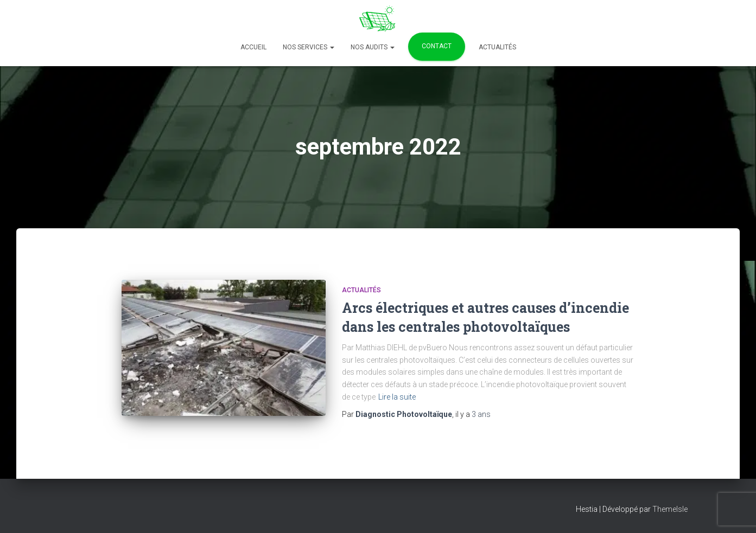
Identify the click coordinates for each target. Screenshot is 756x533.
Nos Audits (373, 47)
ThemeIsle (670, 509)
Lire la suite (397, 397)
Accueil (253, 47)
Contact (437, 46)
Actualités (497, 47)
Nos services (309, 47)
